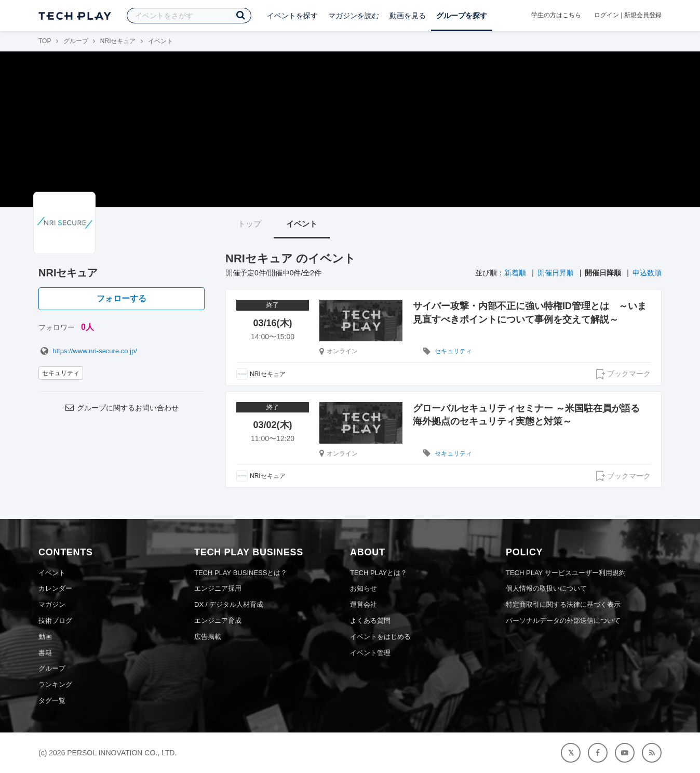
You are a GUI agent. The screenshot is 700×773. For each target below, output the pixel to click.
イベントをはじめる (380, 637)
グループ (76, 41)
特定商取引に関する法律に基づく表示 (563, 604)
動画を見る (408, 16)
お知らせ (364, 588)
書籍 (45, 653)
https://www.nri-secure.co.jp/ (88, 351)
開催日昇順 (556, 273)
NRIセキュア (118, 41)
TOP (45, 41)
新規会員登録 (643, 15)
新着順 (515, 273)
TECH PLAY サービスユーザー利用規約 (566, 573)
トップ (250, 224)
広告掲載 (208, 637)
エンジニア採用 (218, 588)
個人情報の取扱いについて (546, 588)
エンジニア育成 (218, 621)
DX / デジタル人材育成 (229, 604)
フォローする (122, 298)
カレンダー (55, 588)
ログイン (607, 15)
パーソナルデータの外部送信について (563, 621)
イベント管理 (370, 653)
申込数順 (647, 273)
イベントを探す (292, 16)
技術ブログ (55, 621)
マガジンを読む (354, 16)
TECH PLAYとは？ (379, 573)
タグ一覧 (52, 701)
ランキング (55, 684)
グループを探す (462, 16)
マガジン (52, 604)
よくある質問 (370, 621)
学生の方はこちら (556, 15)
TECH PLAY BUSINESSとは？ (241, 573)
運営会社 (364, 604)
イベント (302, 224)
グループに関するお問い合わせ (122, 408)
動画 (45, 637)
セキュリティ (61, 373)
